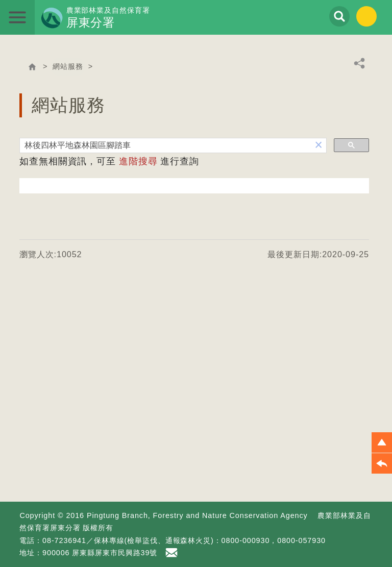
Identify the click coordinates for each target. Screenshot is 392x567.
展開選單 (17, 17)
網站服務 (68, 66)
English (366, 16)
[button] (319, 145)
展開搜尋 (339, 16)
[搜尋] (166, 146)
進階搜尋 (138, 161)
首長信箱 (173, 553)
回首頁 (32, 67)
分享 (359, 63)
